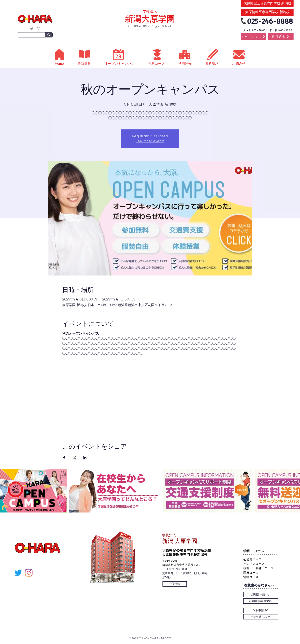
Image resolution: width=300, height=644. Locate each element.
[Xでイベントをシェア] (74, 458)
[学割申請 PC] (261, 610)
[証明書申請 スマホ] (261, 601)
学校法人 (150, 11)
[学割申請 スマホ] (261, 617)
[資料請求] (281, 37)
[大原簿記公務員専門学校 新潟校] (267, 3)
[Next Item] (295, 491)
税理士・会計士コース (259, 568)
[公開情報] (175, 584)
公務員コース (252, 559)
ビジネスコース (254, 564)
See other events (150, 141)
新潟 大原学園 (180, 541)
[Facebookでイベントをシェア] (64, 458)
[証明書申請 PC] (261, 595)
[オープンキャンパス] (254, 37)
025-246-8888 (178, 569)
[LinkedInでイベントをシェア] (85, 458)
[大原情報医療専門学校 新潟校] (267, 12)
